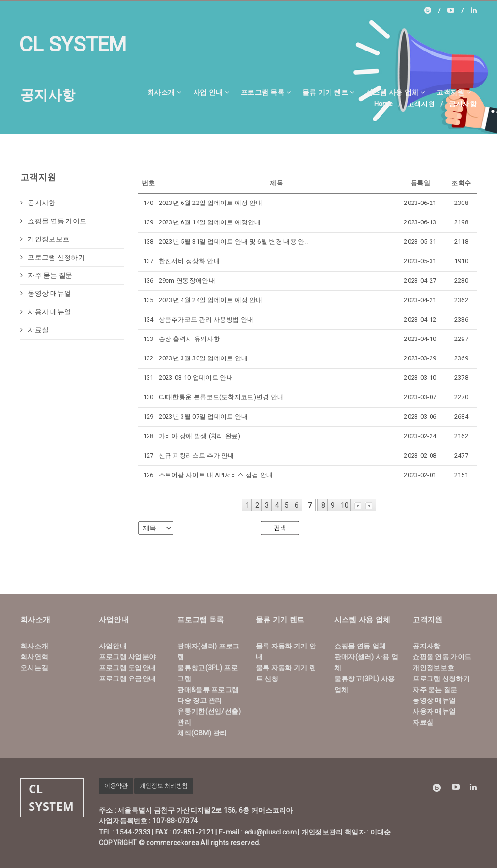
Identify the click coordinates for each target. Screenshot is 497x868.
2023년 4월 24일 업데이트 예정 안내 (211, 300)
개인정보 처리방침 (164, 786)
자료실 (34, 330)
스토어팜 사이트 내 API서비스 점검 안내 (216, 475)
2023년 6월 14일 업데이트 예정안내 (210, 222)
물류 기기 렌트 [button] (328, 92)
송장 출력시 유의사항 (189, 339)
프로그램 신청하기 (53, 257)
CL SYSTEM (73, 44)
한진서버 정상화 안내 (189, 261)
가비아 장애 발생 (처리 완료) (200, 436)
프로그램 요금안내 (128, 679)
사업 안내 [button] (211, 92)
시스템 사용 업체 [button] (395, 92)
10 (345, 505)
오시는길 (34, 668)
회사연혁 (34, 657)
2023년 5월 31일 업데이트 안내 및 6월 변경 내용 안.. (233, 242)
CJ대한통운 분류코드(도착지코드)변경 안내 (221, 397)
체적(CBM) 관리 (202, 733)
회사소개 (34, 646)
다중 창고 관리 (199, 700)
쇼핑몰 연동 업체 (360, 646)
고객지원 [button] (454, 92)
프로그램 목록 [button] (266, 92)
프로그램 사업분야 (128, 657)
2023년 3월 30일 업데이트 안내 (203, 358)
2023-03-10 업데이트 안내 (196, 378)
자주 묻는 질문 (47, 275)
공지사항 (38, 203)
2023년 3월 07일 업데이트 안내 (203, 417)
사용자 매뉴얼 (46, 312)
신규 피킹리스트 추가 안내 (197, 455)
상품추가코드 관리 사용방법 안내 (206, 319)
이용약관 (116, 786)
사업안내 (113, 646)
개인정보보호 (45, 239)
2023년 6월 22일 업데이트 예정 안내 (211, 203)
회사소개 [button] (164, 92)
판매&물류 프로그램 (208, 690)
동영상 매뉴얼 (46, 293)
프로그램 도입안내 (128, 668)
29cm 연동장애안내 (187, 281)
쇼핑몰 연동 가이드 (53, 221)
